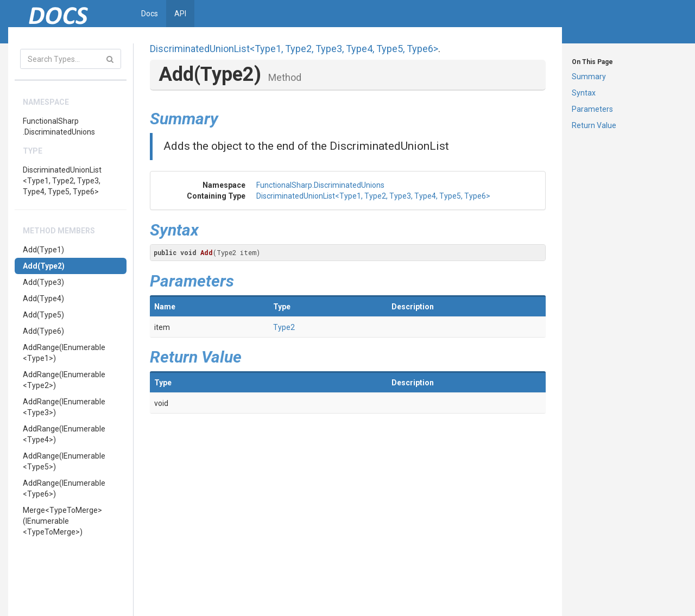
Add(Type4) (43, 299)
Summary (589, 77)
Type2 (284, 327)
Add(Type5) (43, 315)
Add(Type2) (44, 266)
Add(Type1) (43, 250)
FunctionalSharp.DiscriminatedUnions (59, 126)
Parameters (592, 109)
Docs (150, 14)
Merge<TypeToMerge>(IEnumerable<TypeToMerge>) (62, 521)
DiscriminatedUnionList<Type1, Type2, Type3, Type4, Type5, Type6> (62, 181)
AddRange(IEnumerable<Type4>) (64, 434)
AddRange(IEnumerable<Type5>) (64, 461)
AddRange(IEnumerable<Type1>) (64, 353)
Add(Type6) (43, 331)
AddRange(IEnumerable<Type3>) (64, 407)
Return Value (594, 125)
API (180, 14)
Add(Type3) (43, 282)
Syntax (584, 93)
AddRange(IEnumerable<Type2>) (64, 380)
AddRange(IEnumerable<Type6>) (64, 488)
